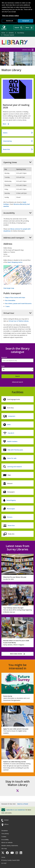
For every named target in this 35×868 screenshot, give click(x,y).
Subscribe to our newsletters (16, 810)
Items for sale (12, 458)
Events (5, 133)
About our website (7, 842)
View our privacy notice (10, 16)
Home (3, 33)
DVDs (9, 425)
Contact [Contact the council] (6, 820)
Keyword (4, 357)
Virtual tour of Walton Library (19, 321)
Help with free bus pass (15, 450)
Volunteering (7, 141)
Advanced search (17, 382)
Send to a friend (23, 804)
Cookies (4, 837)
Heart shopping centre (15, 262)
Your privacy (5, 834)
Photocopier (11, 509)
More (6, 124)
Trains (7, 306)
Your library (21, 33)
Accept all (25, 21)
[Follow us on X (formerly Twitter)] (18, 791)
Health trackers (12, 441)
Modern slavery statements (10, 846)
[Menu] (29, 28)
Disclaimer (5, 831)
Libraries (11, 33)
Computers (11, 416)
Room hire (6, 149)
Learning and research (14, 467)
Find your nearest (9, 35)
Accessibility (5, 840)
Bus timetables (10, 300)
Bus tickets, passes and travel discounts (18, 303)
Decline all (9, 21)
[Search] (19, 28)
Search (17, 376)
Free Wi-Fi (11, 433)
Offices (6, 824)
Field (3, 366)
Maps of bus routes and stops (15, 297)
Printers (10, 517)
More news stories (16, 654)
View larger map (9, 288)
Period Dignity (11, 500)
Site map (4, 848)
